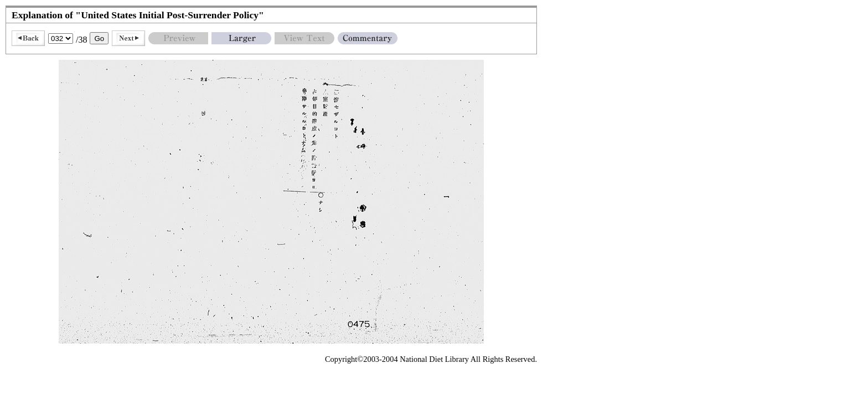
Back (28, 38)
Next (128, 38)
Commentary (368, 38)
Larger (241, 38)
